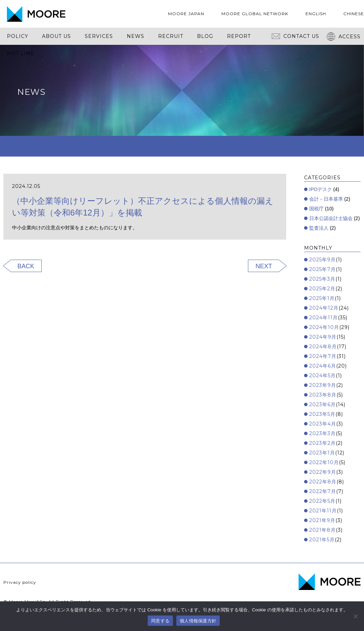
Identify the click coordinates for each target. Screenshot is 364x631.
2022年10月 (324, 462)
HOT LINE (21, 53)
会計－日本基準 (326, 199)
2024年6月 (323, 366)
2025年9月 (323, 260)
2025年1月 (322, 298)
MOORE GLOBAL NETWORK (255, 14)
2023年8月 (323, 395)
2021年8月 (323, 530)
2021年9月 (322, 520)
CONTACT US (295, 36)
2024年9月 (323, 337)
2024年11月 (324, 318)
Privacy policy (20, 582)
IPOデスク (321, 189)
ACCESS (344, 37)
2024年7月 (323, 356)
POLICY (18, 36)
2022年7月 (323, 491)
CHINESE (354, 14)
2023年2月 (323, 443)
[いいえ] (355, 616)
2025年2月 (322, 289)
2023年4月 (323, 424)
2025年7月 (323, 269)
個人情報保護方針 (198, 621)
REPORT (239, 36)
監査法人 (319, 228)
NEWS (136, 36)
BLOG (205, 36)
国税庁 (316, 209)
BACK (26, 266)
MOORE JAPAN (186, 14)
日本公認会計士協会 (331, 218)
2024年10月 (324, 327)
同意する (160, 621)
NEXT (264, 266)
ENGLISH (316, 14)
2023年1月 (322, 453)
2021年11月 (323, 511)
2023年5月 (322, 414)
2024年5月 (323, 375)
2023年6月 (323, 404)
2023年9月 (323, 385)
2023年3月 (323, 433)
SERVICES (99, 36)
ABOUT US (56, 36)
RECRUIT (171, 36)
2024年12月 (324, 308)
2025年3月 (322, 279)
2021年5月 (322, 540)
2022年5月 (322, 501)
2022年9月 (323, 472)
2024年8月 (323, 347)
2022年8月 (323, 482)
